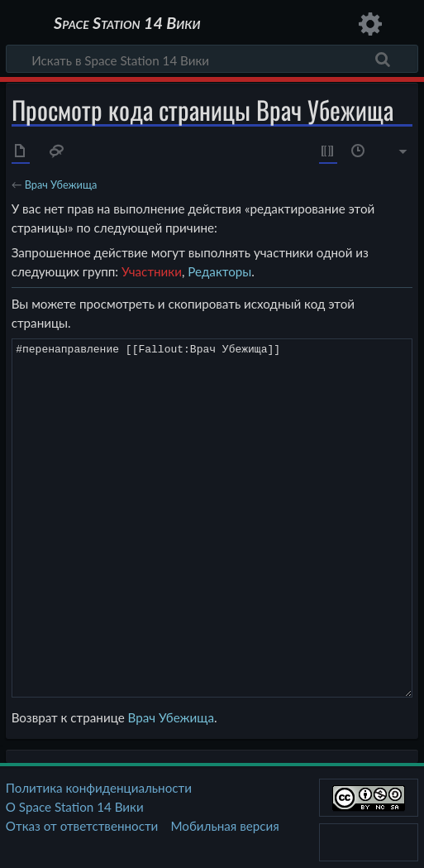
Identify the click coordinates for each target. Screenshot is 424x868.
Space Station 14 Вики (127, 24)
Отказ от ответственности (82, 826)
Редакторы (219, 271)
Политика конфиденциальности (99, 788)
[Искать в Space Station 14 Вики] (212, 59)
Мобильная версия (225, 826)
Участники (152, 271)
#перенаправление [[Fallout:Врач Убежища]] (212, 518)
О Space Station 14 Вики (75, 807)
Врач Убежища (61, 185)
